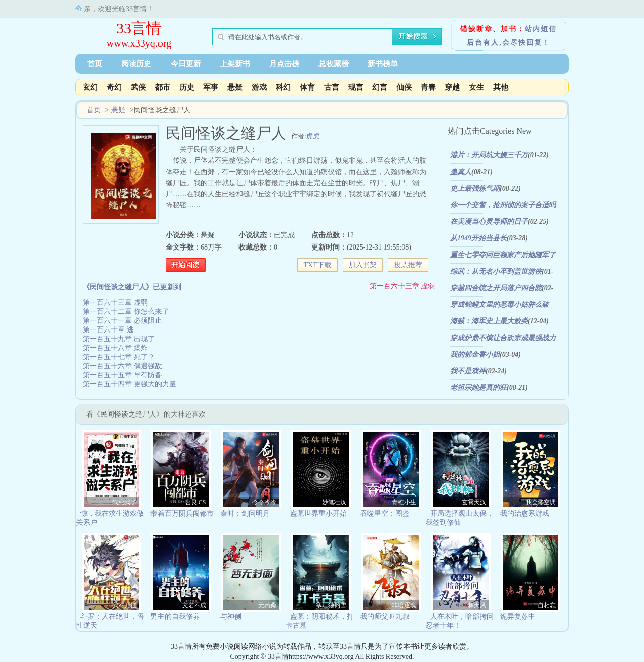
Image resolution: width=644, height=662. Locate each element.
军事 (211, 87)
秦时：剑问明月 (245, 513)
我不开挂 (124, 605)
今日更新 (186, 64)
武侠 (138, 87)
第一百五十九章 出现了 (119, 339)
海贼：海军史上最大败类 (489, 321)
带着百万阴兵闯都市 (182, 513)
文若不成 (194, 605)
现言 (356, 87)
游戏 (259, 87)
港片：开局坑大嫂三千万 (489, 155)
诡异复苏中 (518, 616)
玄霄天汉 (474, 502)
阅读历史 (136, 64)
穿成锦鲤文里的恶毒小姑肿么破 (500, 305)
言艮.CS (196, 502)
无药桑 (267, 605)
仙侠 (404, 87)
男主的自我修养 (175, 616)
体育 (307, 87)
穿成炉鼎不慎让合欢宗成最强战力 (503, 338)
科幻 (283, 87)
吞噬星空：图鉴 (385, 513)
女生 (476, 87)
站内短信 (541, 29)
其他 (501, 87)
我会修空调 (541, 502)
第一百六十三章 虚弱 (403, 286)
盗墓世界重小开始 (318, 513)
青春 (428, 87)
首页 (95, 64)
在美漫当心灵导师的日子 (489, 222)
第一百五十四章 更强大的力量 (129, 384)
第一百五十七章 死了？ (119, 357)
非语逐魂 (404, 605)
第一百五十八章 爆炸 (115, 348)
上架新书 (235, 64)
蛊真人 (461, 172)
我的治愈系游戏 (525, 513)
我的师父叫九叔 (385, 616)
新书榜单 (383, 64)
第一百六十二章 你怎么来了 (126, 312)
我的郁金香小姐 (475, 354)
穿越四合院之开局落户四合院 (496, 288)
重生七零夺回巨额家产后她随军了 (503, 255)
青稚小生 (404, 502)
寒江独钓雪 (331, 605)
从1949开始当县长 (478, 238)
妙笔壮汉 (334, 502)
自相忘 (547, 605)
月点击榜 (284, 64)
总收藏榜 (334, 64)
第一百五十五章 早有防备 (122, 375)
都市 (163, 87)
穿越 (452, 87)
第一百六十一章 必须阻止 (122, 321)
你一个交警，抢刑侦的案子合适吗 (503, 205)
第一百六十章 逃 (108, 330)
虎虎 (313, 136)
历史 (187, 87)
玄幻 (90, 87)
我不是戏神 (468, 371)
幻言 (380, 87)
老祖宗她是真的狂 (478, 388)
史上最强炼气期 (475, 188)
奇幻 (114, 87)
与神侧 (231, 616)
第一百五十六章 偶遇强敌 (122, 366)
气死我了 (124, 502)
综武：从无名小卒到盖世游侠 (496, 271)
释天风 (477, 605)
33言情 (139, 28)
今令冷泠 (264, 502)
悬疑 (235, 87)
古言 (332, 87)
